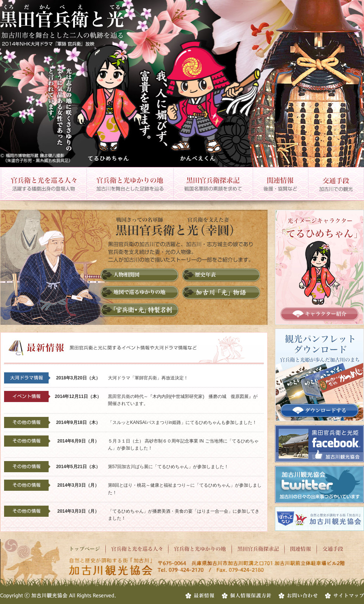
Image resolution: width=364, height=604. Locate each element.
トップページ (87, 549)
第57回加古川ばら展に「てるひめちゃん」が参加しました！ (168, 467)
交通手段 (336, 184)
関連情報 (280, 184)
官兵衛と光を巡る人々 (43, 184)
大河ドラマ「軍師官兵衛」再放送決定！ (148, 378)
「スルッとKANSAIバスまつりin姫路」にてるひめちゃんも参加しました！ (182, 422)
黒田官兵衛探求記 (213, 184)
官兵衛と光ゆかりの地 (129, 184)
